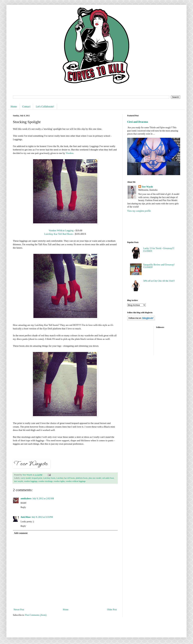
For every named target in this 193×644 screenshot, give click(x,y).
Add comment (21, 533)
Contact (26, 107)
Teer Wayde (147, 187)
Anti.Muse (26, 517)
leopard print (37, 478)
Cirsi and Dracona (138, 122)
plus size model (95, 478)
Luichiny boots (49, 478)
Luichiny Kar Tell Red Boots (59, 234)
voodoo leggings (31, 481)
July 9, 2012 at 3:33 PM (42, 517)
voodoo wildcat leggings (76, 481)
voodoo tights (59, 481)
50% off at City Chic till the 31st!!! (159, 281)
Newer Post (19, 610)
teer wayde (19, 481)
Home (14, 107)
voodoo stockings (46, 481)
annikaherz (26, 498)
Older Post (112, 610)
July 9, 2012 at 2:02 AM (43, 498)
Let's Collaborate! (45, 107)
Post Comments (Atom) (36, 615)
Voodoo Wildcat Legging (61, 230)
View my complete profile (139, 211)
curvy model (26, 478)
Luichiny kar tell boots (66, 478)
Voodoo (70, 153)
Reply (23, 507)
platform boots (82, 478)
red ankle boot (108, 478)
